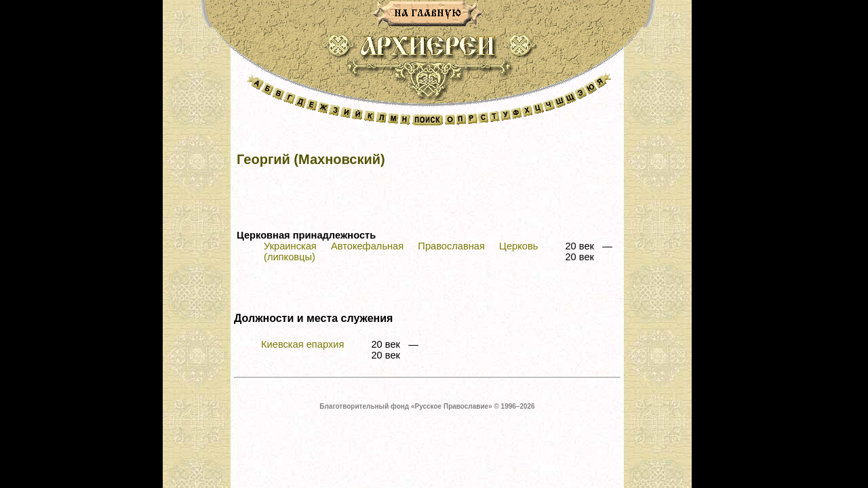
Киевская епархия (302, 344)
